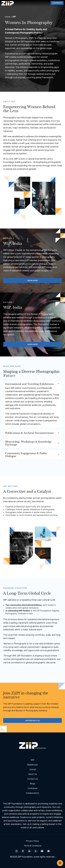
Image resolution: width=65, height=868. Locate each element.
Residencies (32, 765)
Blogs (33, 784)
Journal (33, 769)
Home (8, 17)
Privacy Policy (32, 841)
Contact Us (33, 779)
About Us (32, 774)
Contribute (57, 3)
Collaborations (32, 793)
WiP (32, 760)
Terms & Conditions (33, 846)
